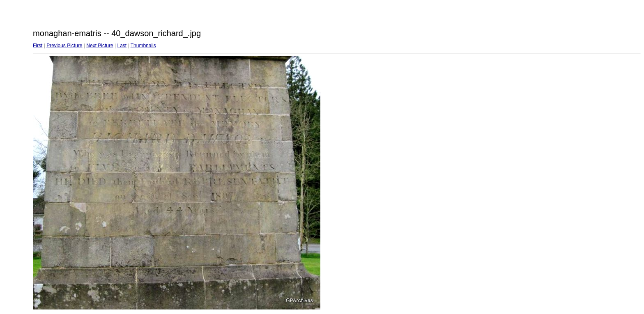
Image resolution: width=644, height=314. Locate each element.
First (38, 46)
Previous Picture (64, 46)
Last (122, 46)
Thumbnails (143, 46)
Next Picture (100, 46)
